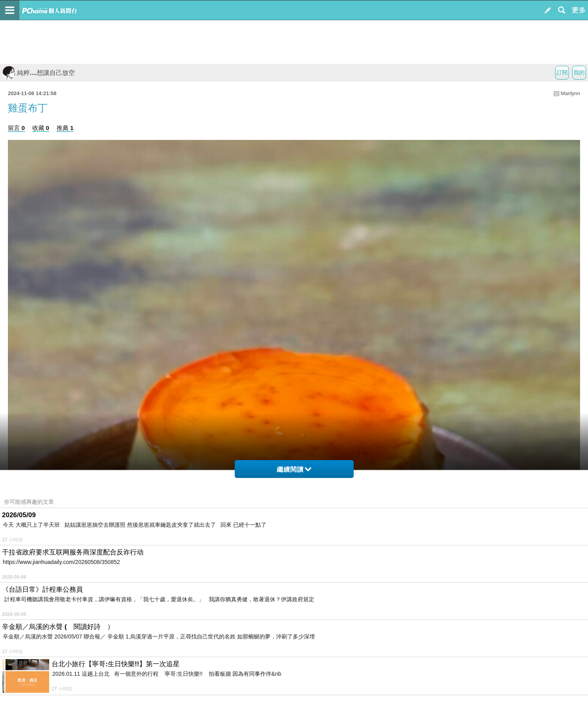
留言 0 (16, 128)
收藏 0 (41, 128)
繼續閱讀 (294, 469)
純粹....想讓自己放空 (38, 73)
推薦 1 (65, 128)
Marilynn (570, 93)
